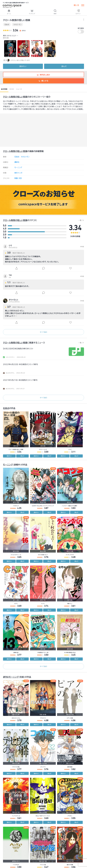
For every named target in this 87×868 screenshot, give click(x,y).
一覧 (80, 220)
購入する (43, 81)
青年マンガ (18, 173)
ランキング (32, 12)
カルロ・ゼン (17, 24)
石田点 (7, 24)
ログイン (78, 12)
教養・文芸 (18, 178)
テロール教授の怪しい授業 (15, 97)
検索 (55, 12)
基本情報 (4, 89)
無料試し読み (43, 75)
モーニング (18, 168)
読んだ (64, 66)
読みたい (23, 66)
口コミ (12, 89)
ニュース (19, 89)
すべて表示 (43, 332)
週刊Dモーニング (11, 677)
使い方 (76, 5)
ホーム (9, 12)
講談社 (17, 162)
